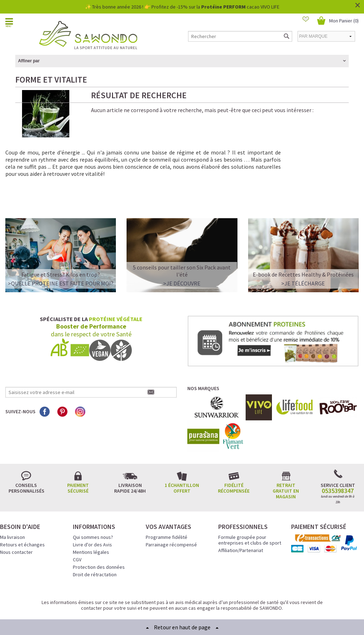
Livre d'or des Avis (92, 518)
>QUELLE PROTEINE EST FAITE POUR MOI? (61, 257)
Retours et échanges (22, 518)
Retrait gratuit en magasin (286, 464)
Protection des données (99, 540)
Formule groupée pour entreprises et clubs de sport (250, 513)
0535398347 (338, 464)
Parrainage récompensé (171, 518)
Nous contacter (16, 525)
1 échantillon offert (182, 461)
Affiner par (29, 61)
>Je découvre (182, 257)
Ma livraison (12, 510)
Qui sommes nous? (93, 510)
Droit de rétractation (95, 547)
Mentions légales (91, 525)
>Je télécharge (303, 257)
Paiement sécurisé (78, 461)
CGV (77, 532)
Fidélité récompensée (234, 461)
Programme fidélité (167, 510)
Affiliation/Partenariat (241, 523)
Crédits (207, 603)
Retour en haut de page (182, 627)
